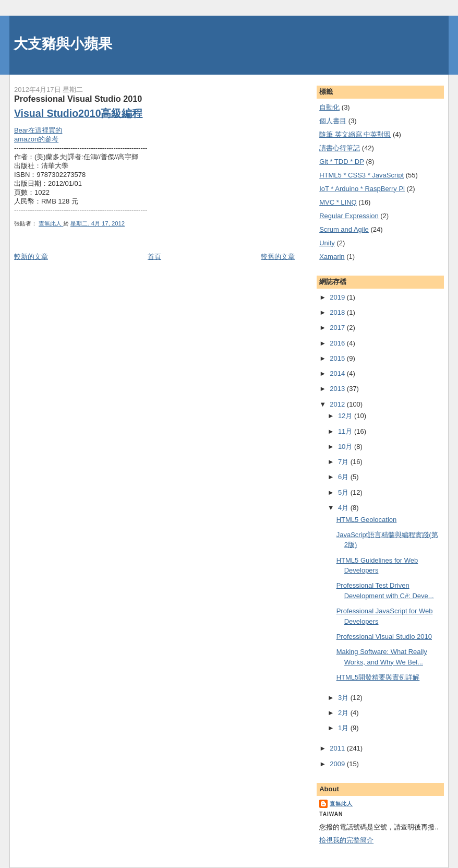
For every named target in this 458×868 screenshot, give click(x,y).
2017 (338, 328)
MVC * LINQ (338, 202)
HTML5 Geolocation (367, 520)
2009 (338, 764)
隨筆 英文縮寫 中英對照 (355, 134)
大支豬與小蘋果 (63, 44)
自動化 (329, 107)
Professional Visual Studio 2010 (384, 637)
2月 (344, 713)
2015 (338, 358)
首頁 (154, 257)
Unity (327, 243)
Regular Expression (349, 216)
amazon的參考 (36, 139)
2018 (338, 312)
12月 (346, 416)
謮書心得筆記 (340, 148)
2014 (338, 373)
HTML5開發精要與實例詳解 (378, 677)
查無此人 (341, 804)
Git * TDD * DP (342, 162)
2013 (338, 389)
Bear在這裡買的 (38, 130)
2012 (338, 404)
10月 (346, 447)
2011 (338, 748)
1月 (344, 728)
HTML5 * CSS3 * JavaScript (361, 175)
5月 (344, 492)
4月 (344, 508)
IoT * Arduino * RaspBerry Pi (362, 189)
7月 (344, 462)
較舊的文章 (278, 257)
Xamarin (332, 257)
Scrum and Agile (344, 229)
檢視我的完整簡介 (346, 840)
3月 (344, 698)
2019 (338, 297)
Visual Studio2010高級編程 (79, 113)
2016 (338, 343)
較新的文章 (31, 257)
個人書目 (333, 121)
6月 (344, 477)
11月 (346, 431)
